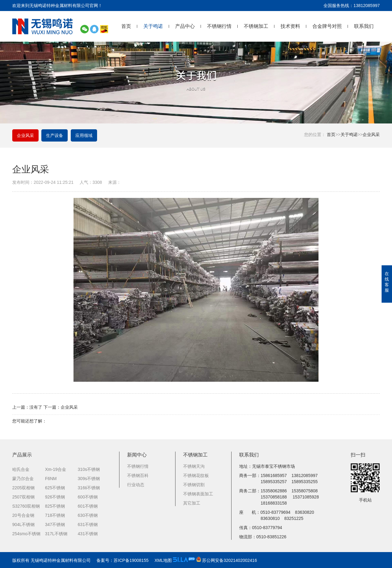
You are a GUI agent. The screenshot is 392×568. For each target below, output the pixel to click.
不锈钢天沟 (194, 467)
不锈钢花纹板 (196, 476)
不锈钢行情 (219, 26)
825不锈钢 (55, 506)
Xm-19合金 (56, 470)
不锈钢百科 (138, 476)
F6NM (51, 479)
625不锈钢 (55, 488)
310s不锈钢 (89, 470)
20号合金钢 (23, 516)
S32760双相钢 (26, 506)
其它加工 (192, 503)
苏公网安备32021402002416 (227, 560)
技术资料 (290, 26)
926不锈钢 (55, 497)
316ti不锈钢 (89, 488)
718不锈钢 (55, 516)
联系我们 (364, 26)
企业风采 (371, 134)
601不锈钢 (88, 506)
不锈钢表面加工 (198, 494)
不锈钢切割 (194, 485)
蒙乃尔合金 (23, 479)
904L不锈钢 (23, 525)
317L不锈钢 (56, 534)
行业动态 (136, 485)
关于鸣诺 (153, 26)
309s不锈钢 (89, 479)
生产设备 (55, 136)
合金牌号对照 (327, 26)
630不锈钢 (88, 516)
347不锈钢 (55, 525)
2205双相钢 (23, 488)
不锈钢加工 (256, 26)
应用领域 (84, 136)
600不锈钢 (88, 497)
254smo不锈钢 (26, 534)
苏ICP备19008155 (131, 560)
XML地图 (163, 560)
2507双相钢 (23, 497)
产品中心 (185, 26)
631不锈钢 (88, 525)
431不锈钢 (88, 534)
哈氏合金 (21, 470)
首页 (126, 26)
